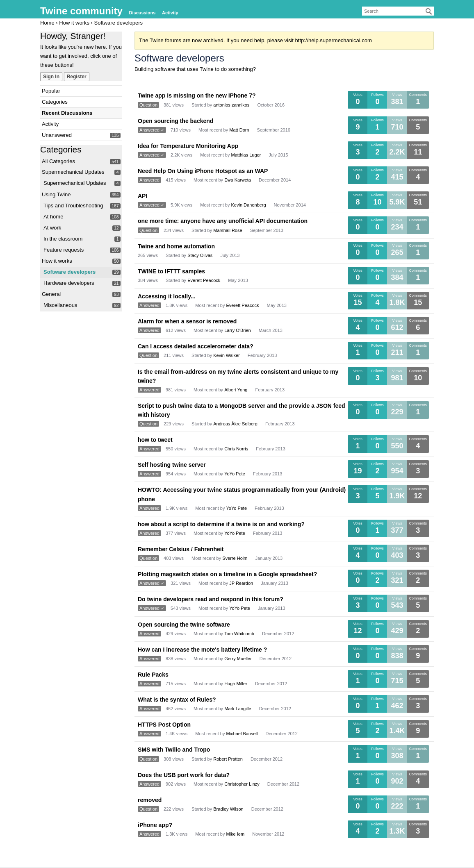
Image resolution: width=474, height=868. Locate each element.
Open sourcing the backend (175, 121)
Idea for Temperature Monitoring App (188, 146)
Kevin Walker (226, 355)
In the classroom (63, 239)
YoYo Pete (235, 474)
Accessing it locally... (167, 296)
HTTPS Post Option (164, 725)
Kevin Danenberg (249, 205)
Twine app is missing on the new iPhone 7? (197, 95)
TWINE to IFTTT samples (171, 271)
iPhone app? (155, 825)
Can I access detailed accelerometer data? (196, 346)
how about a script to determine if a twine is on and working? (221, 524)
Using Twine (56, 194)
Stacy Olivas (200, 255)
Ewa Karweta (238, 180)
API (142, 196)
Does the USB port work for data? (184, 775)
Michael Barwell (242, 734)
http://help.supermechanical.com (334, 40)
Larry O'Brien (237, 330)
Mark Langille (238, 709)
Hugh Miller (236, 684)
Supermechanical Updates (73, 172)
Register (77, 77)
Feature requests (64, 250)
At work (52, 228)
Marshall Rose (228, 230)
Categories (55, 102)
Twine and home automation (176, 246)
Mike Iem (235, 834)
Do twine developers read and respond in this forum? (211, 599)
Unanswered (57, 135)
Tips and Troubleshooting (73, 206)
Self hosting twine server (172, 465)
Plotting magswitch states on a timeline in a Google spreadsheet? (227, 574)
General (51, 294)
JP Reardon (241, 583)
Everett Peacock (204, 280)
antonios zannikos (231, 105)
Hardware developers (69, 283)
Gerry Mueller (238, 659)
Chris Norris (236, 449)
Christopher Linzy (242, 784)
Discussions (142, 13)
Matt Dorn (239, 130)
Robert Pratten (228, 759)
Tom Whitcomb (239, 634)
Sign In (51, 77)
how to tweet (155, 440)
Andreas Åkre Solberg (235, 424)
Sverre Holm (235, 558)
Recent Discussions (67, 113)
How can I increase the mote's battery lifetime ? (202, 650)
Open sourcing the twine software (184, 625)
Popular (51, 91)
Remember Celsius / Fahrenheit (181, 549)
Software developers (70, 272)
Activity (170, 13)
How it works (57, 261)
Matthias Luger (246, 155)
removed (150, 800)
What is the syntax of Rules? (177, 700)
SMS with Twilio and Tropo (174, 750)
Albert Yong (236, 390)
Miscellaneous (60, 305)
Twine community (81, 11)
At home (53, 217)
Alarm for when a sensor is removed (187, 321)
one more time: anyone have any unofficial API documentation (223, 221)
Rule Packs (153, 675)
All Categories (58, 161)
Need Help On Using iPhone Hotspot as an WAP (203, 171)
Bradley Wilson (228, 809)
